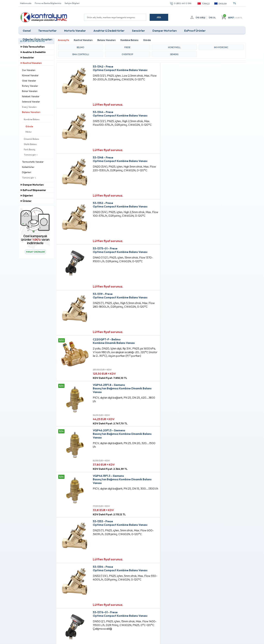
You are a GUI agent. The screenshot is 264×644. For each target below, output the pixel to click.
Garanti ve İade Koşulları (90, 586)
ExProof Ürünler (195, 30)
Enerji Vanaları (29, 107)
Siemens (174, 54)
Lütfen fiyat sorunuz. (105, 104)
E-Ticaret (122, 640)
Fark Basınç (30, 149)
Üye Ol (212, 18)
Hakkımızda (26, 3)
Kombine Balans (32, 119)
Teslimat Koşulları (86, 568)
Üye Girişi (200, 18)
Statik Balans (30, 144)
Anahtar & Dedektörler (109, 30)
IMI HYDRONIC (221, 47)
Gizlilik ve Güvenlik (87, 592)
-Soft (114, 640)
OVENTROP (127, 54)
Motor (29, 132)
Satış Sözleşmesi (86, 580)
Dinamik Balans (31, 139)
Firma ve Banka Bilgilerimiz (48, 3)
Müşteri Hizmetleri (124, 580)
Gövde (29, 126)
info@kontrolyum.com (39, 590)
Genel (27, 30)
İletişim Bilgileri (72, 3)
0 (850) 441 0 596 (183, 3)
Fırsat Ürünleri (122, 574)
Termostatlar (47, 30)
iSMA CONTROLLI (81, 54)
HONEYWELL (174, 47)
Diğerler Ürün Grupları (38, 39)
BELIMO (81, 47)
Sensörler (138, 30)
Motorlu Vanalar (75, 30)
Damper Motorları (165, 30)
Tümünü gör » (31, 154)
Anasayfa (120, 568)
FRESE (127, 47)
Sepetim (119, 586)
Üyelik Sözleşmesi (86, 574)
